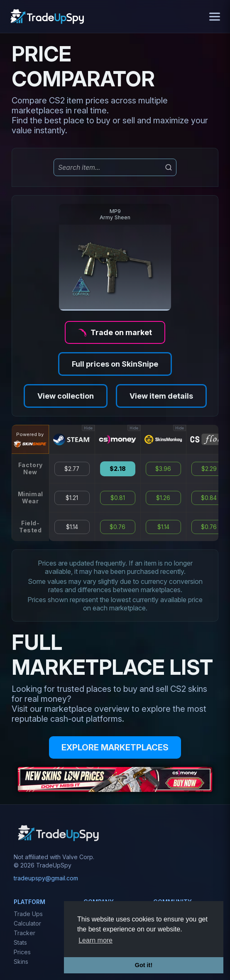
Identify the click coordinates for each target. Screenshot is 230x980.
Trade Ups (28, 914)
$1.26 (163, 498)
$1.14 (72, 527)
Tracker (24, 933)
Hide (88, 428)
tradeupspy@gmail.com (46, 878)
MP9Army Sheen (115, 214)
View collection (66, 396)
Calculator (27, 923)
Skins (21, 962)
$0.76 (117, 527)
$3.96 (163, 469)
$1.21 (72, 498)
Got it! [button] (144, 965)
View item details (161, 396)
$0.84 (209, 498)
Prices (22, 952)
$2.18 (118, 469)
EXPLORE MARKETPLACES (115, 747)
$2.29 (209, 469)
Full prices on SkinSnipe (115, 364)
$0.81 (118, 498)
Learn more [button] (95, 940)
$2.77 (72, 469)
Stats (20, 942)
